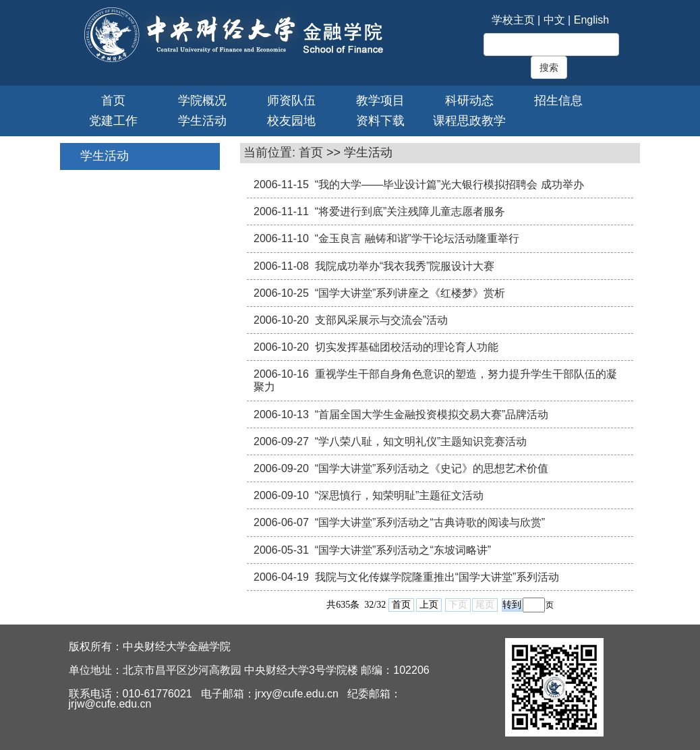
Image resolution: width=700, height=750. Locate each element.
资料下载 (380, 121)
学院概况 (202, 100)
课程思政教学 (469, 121)
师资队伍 (291, 100)
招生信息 (558, 100)
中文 (554, 20)
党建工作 (113, 121)
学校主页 (513, 20)
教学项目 (380, 100)
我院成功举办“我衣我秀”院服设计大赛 (405, 266)
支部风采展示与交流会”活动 (381, 320)
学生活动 (202, 121)
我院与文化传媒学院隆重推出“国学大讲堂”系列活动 (437, 577)
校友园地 (291, 121)
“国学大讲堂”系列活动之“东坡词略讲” (403, 550)
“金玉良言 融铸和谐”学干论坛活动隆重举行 (417, 238)
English (591, 20)
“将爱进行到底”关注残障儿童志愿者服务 (410, 211)
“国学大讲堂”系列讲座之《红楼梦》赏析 (410, 293)
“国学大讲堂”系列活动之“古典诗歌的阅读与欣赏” (430, 522)
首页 (113, 100)
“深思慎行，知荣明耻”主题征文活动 (400, 495)
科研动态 (469, 100)
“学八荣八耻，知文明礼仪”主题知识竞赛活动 (421, 441)
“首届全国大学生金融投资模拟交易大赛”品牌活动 (432, 414)
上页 (429, 605)
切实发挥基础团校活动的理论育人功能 (407, 347)
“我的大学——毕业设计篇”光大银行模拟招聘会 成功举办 (449, 184)
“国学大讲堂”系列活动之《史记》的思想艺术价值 (432, 468)
